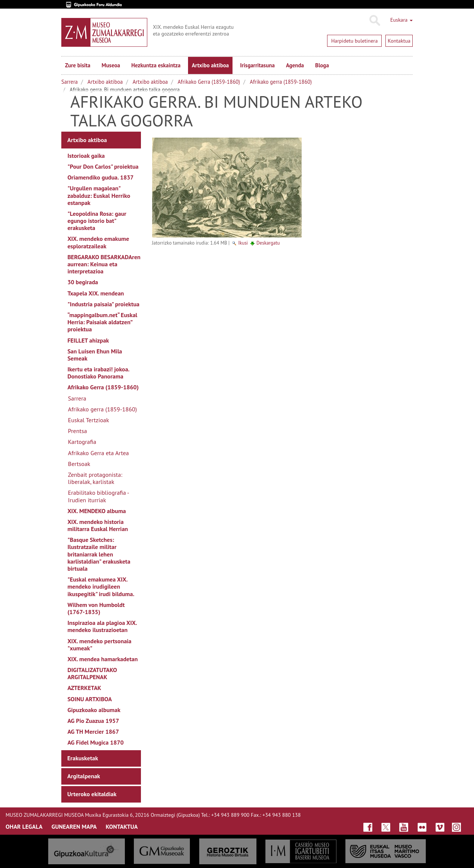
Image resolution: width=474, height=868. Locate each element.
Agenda (295, 65)
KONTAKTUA (122, 826)
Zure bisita (78, 65)
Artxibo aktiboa (210, 65)
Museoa (111, 65)
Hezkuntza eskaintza (156, 65)
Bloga (322, 65)
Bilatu (374, 21)
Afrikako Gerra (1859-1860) (209, 82)
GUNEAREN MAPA (74, 826)
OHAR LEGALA (24, 826)
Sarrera (70, 82)
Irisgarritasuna (257, 65)
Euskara (401, 20)
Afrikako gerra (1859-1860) (281, 82)
